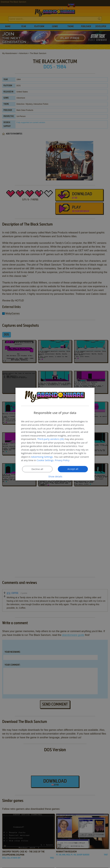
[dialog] (55, 434)
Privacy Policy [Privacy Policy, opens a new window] (62, 460)
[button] (55, 476)
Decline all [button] (37, 469)
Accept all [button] (73, 469)
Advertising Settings (42, 457)
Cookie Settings (45, 460)
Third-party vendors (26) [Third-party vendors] (51, 439)
